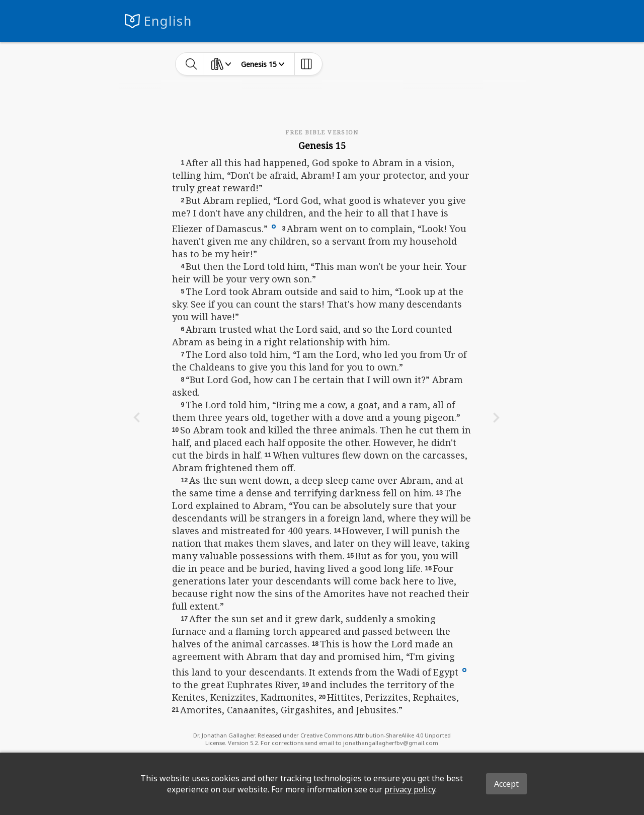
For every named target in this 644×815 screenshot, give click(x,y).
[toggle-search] (191, 64)
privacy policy (410, 789)
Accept (506, 784)
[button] (274, 226)
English (168, 21)
